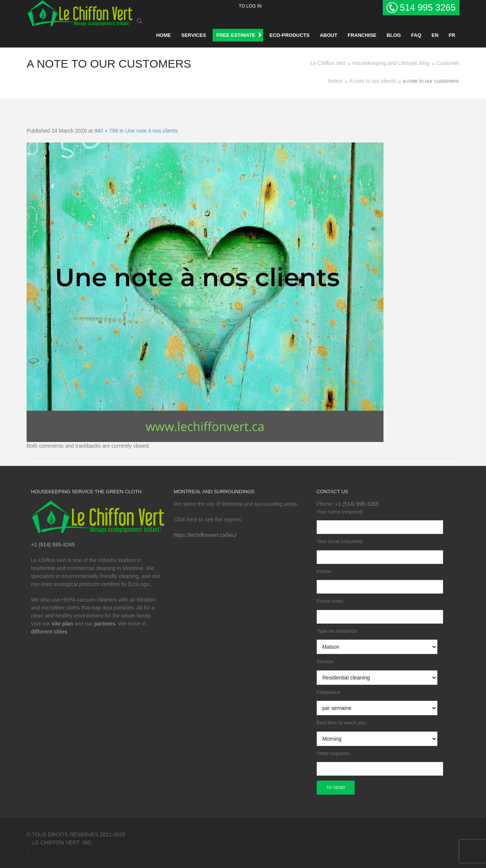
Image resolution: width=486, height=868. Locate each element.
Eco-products (290, 35)
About (328, 35)
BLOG (394, 35)
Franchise (362, 35)
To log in (250, 6)
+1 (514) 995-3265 (357, 504)
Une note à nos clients (152, 131)
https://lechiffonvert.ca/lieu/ (205, 535)
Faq (416, 35)
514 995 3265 (428, 7)
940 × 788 (106, 131)
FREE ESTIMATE (236, 35)
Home (163, 35)
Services (194, 35)
